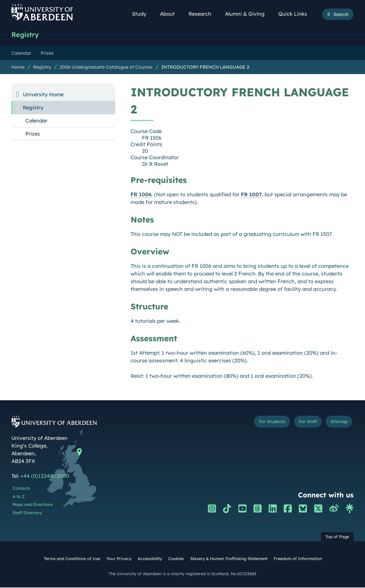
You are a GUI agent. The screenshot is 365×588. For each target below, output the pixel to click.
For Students (258, 423)
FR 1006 (141, 195)
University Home (43, 95)
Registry (26, 35)
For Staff (300, 423)
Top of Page (337, 537)
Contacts (21, 489)
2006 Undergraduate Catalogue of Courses (106, 68)
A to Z (18, 497)
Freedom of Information (298, 559)
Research (203, 14)
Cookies (176, 559)
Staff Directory (27, 513)
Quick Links (296, 14)
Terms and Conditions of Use (72, 559)
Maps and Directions (33, 505)
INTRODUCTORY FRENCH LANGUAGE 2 (205, 68)
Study (142, 14)
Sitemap (336, 423)
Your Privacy (119, 559)
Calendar (36, 121)
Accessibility (150, 559)
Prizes (33, 134)
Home (18, 68)
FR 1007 (251, 195)
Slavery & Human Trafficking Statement (229, 559)
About (171, 14)
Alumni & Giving (248, 14)
